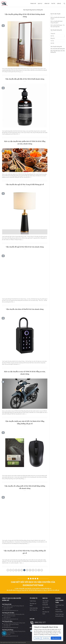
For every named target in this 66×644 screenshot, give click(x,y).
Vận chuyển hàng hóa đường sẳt (46, 603)
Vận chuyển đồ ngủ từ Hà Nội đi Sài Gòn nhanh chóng (25, 247)
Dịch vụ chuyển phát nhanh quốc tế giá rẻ (58, 18)
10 (30, 570)
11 (33, 570)
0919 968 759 (7, 626)
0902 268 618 (7, 617)
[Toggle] (64, 36)
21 (39, 570)
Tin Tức (53, 4)
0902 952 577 (7, 609)
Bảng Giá (47, 4)
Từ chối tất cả (46, 638)
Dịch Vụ (40, 4)
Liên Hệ (59, 4)
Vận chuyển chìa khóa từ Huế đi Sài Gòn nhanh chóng (25, 309)
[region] (48, 633)
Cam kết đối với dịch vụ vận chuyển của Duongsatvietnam (33, 584)
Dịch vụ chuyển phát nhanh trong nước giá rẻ (57, 22)
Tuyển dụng (33, 601)
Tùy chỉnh (37, 638)
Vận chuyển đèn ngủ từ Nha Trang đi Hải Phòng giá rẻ (25, 184)
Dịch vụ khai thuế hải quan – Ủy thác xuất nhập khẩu (57, 26)
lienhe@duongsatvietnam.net (11, 611)
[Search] (64, 4)
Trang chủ (33, 4)
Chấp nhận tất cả (56, 638)
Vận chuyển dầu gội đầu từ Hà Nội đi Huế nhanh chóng (25, 79)
